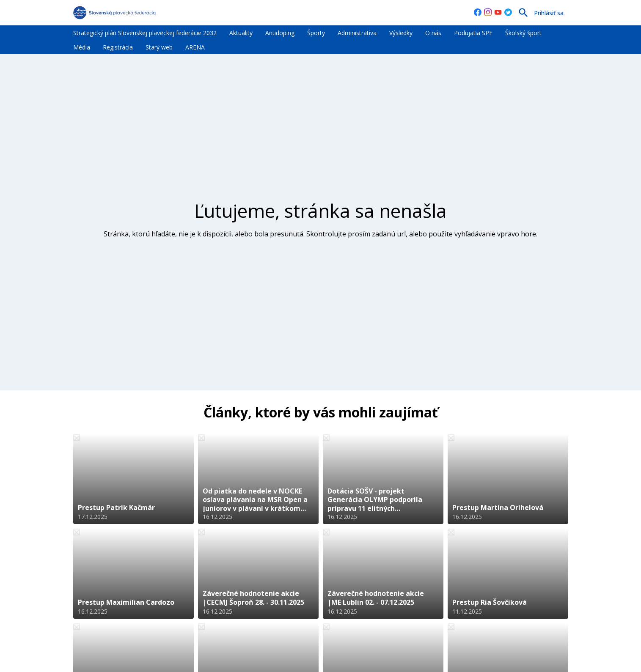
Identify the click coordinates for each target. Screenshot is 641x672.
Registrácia (118, 47)
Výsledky (401, 33)
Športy (316, 33)
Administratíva (357, 33)
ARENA (195, 47)
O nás (433, 33)
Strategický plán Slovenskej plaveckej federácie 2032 (145, 33)
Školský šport (523, 33)
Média (82, 47)
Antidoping (280, 33)
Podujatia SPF (473, 33)
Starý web (159, 47)
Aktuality (241, 33)
